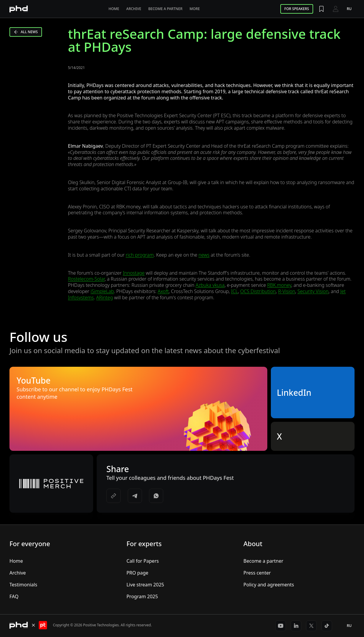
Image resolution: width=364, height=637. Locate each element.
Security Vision (313, 291)
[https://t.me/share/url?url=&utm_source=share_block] (135, 496)
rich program (140, 255)
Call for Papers (143, 561)
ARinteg (104, 297)
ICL (234, 291)
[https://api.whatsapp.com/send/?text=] (156, 496)
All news (26, 32)
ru (349, 9)
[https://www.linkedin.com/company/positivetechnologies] (296, 626)
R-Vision (287, 291)
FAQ (14, 596)
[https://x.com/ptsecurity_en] (311, 626)
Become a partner (165, 9)
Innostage (134, 273)
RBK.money (279, 285)
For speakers (297, 9)
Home (114, 9)
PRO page (137, 573)
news (204, 255)
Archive (134, 9)
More (195, 9)
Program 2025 (142, 596)
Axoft (163, 291)
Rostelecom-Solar (86, 279)
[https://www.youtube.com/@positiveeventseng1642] (281, 626)
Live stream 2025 (145, 585)
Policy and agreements (269, 585)
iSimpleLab (102, 291)
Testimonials (23, 585)
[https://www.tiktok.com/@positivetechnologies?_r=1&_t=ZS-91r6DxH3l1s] (327, 626)
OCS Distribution (258, 291)
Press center (257, 573)
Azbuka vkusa (210, 285)
